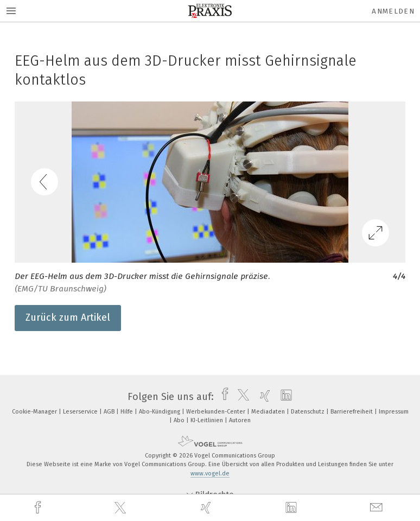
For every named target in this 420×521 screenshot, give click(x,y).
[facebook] (39, 508)
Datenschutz (308, 412)
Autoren (240, 420)
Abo (180, 420)
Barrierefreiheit (352, 412)
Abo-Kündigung (160, 412)
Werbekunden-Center (217, 412)
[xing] (207, 508)
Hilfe (128, 412)
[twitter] (122, 508)
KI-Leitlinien (208, 420)
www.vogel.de (210, 474)
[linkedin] (292, 508)
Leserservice (81, 412)
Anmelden (393, 11)
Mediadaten (269, 412)
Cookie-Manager (35, 412)
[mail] (378, 508)
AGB (110, 412)
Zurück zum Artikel (68, 317)
